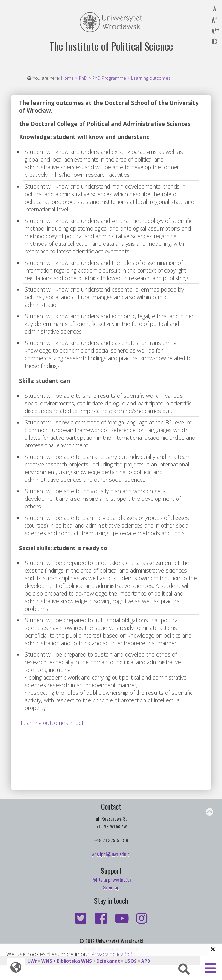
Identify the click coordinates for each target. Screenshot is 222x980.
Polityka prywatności (111, 880)
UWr (32, 961)
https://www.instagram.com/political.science (142, 918)
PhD (83, 78)
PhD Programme (109, 78)
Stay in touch (111, 901)
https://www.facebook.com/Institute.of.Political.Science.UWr (101, 918)
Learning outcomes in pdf (52, 723)
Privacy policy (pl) (112, 954)
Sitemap (111, 887)
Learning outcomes (151, 78)
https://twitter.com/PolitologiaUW (80, 918)
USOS (131, 961)
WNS (47, 961)
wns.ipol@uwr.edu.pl (111, 854)
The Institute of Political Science (111, 46)
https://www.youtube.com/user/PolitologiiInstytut (121, 918)
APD (146, 961)
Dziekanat (108, 961)
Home (67, 78)
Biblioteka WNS (74, 961)
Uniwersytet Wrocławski (111, 22)
